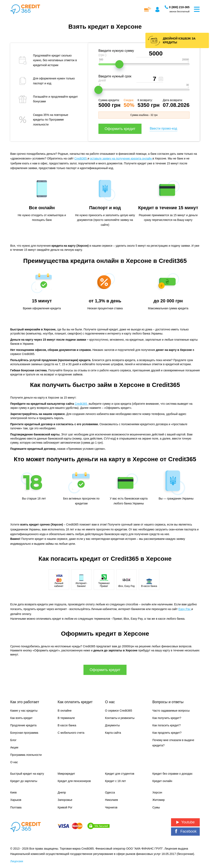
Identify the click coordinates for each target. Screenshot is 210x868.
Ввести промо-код (163, 128)
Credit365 (81, 158)
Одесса (110, 792)
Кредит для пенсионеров (74, 781)
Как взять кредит (21, 718)
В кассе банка (67, 725)
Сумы (156, 807)
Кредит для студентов (120, 774)
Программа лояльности (26, 755)
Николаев (111, 800)
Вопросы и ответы (168, 702)
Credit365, (82, 404)
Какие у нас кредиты (24, 711)
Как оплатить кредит (75, 702)
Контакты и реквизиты (120, 718)
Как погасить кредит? (167, 725)
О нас (14, 762)
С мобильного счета (71, 733)
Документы (112, 725)
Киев (13, 792)
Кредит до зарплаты (24, 781)
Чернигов (111, 807)
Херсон (157, 792)
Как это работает (25, 702)
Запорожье (65, 800)
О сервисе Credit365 (119, 711)
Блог (13, 740)
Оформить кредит (120, 129)
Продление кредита (23, 725)
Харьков (16, 800)
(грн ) (102, 55)
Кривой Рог (65, 807)
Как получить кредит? (167, 718)
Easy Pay (185, 609)
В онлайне (65, 711)
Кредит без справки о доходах (172, 774)
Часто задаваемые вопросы (171, 711)
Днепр (62, 792)
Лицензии (17, 861)
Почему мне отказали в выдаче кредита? (173, 743)
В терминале (66, 718)
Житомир (159, 800)
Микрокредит (66, 774)
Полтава (16, 807)
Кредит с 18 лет (115, 781)
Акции (14, 747)
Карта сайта (113, 733)
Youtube (185, 822)
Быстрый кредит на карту (27, 774)
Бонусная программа (24, 733)
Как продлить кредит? (167, 733)
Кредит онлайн (162, 781)
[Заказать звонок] (179, 7)
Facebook (185, 831)
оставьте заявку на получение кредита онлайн (121, 158)
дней (102, 80)
